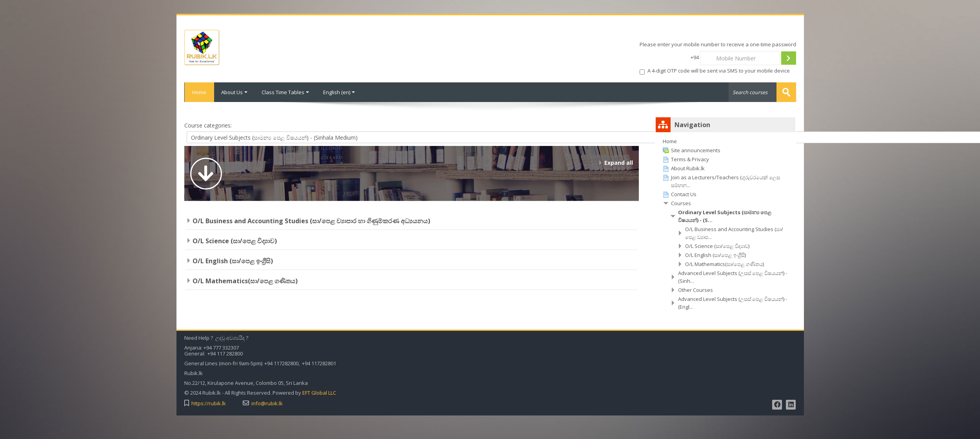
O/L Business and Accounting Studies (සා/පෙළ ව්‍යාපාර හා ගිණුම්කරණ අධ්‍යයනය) (311, 221)
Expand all (619, 163)
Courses (681, 203)
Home (199, 92)
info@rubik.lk (267, 403)
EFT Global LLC (319, 393)
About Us (234, 92)
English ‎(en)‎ (339, 92)
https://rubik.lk (209, 403)
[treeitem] (725, 141)
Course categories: (208, 125)
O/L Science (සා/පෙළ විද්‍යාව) (235, 241)
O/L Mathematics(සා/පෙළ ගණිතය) (245, 281)
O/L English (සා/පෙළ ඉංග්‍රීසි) (233, 261)
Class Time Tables (285, 92)
